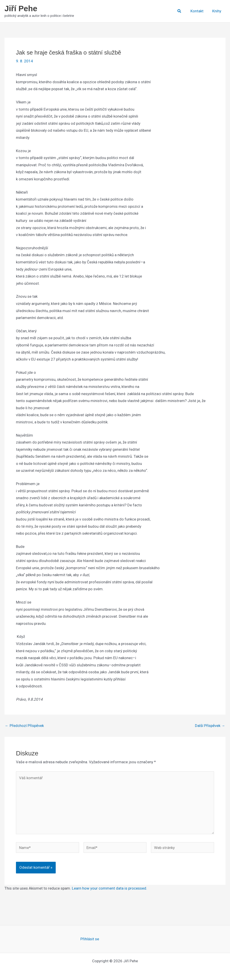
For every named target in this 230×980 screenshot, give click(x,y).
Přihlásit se (90, 939)
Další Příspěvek (210, 726)
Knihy (217, 11)
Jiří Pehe (21, 8)
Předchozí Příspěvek (24, 726)
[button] (182, 11)
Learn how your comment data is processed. (109, 888)
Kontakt (199, 11)
